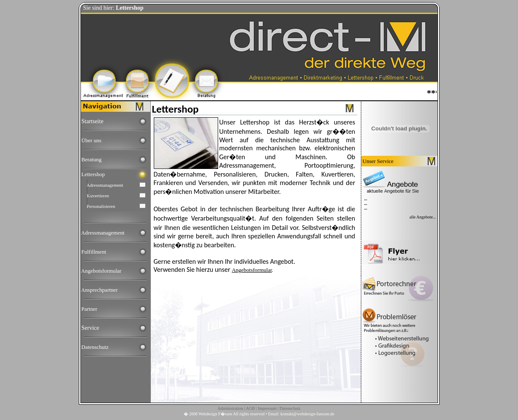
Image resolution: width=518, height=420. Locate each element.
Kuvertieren (98, 196)
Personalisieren (101, 206)
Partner (89, 309)
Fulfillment (94, 252)
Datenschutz (95, 347)
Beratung (91, 159)
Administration (230, 408)
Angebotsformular (101, 271)
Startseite (92, 121)
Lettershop (93, 174)
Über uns (91, 140)
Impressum (267, 408)
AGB (250, 408)
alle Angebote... (423, 217)
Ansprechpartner (99, 290)
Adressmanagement (105, 185)
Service (90, 328)
